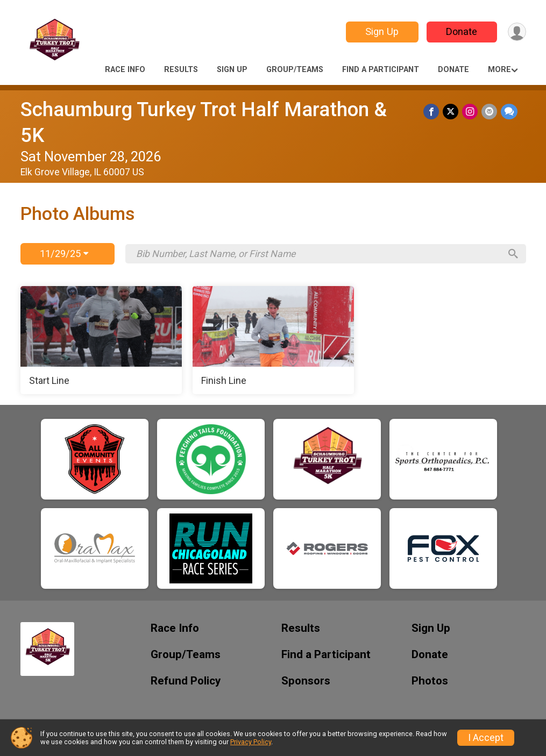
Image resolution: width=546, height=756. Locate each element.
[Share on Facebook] (433, 112)
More (499, 70)
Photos (430, 681)
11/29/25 (64, 254)
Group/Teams (295, 70)
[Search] (513, 254)
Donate (460, 31)
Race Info (125, 70)
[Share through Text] (509, 112)
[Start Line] (101, 340)
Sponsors (306, 681)
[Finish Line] (273, 340)
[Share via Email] (490, 112)
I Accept (486, 738)
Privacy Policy (251, 742)
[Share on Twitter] (452, 112)
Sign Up (380, 31)
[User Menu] (516, 32)
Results (181, 70)
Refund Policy (186, 681)
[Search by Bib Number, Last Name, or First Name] (318, 254)
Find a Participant (381, 70)
